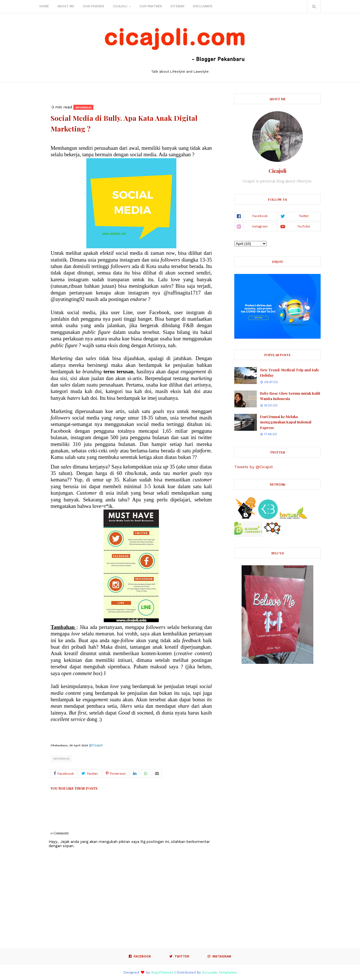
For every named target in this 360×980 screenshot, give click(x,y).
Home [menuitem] (44, 6)
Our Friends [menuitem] (94, 6)
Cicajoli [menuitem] (120, 6)
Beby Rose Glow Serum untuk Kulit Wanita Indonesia (290, 396)
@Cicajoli (96, 745)
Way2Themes (162, 972)
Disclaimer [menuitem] (203, 6)
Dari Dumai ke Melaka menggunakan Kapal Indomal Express (286, 422)
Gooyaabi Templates (219, 972)
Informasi (61, 759)
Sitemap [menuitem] (177, 6)
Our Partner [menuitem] (151, 6)
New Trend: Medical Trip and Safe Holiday (290, 373)
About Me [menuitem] (66, 6)
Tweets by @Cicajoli (254, 467)
